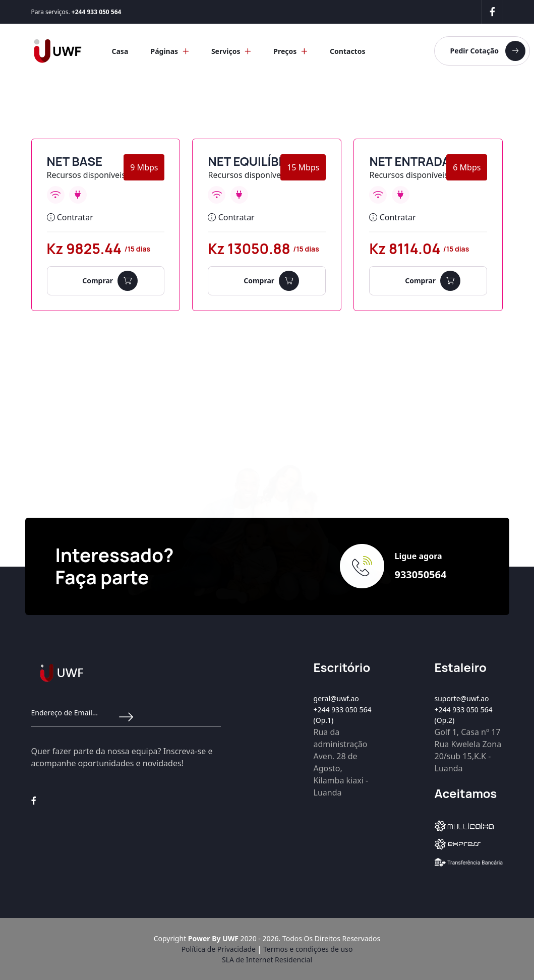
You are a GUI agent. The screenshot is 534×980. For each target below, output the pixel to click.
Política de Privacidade (219, 949)
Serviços (231, 51)
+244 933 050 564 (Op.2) (464, 715)
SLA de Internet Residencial (267, 960)
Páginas (169, 51)
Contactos (347, 51)
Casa (120, 51)
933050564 (420, 574)
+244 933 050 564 (97, 12)
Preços (290, 51)
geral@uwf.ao (336, 698)
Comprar (110, 281)
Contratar (70, 217)
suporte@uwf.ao (462, 698)
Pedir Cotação (488, 51)
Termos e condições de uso (308, 949)
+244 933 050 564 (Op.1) (343, 715)
